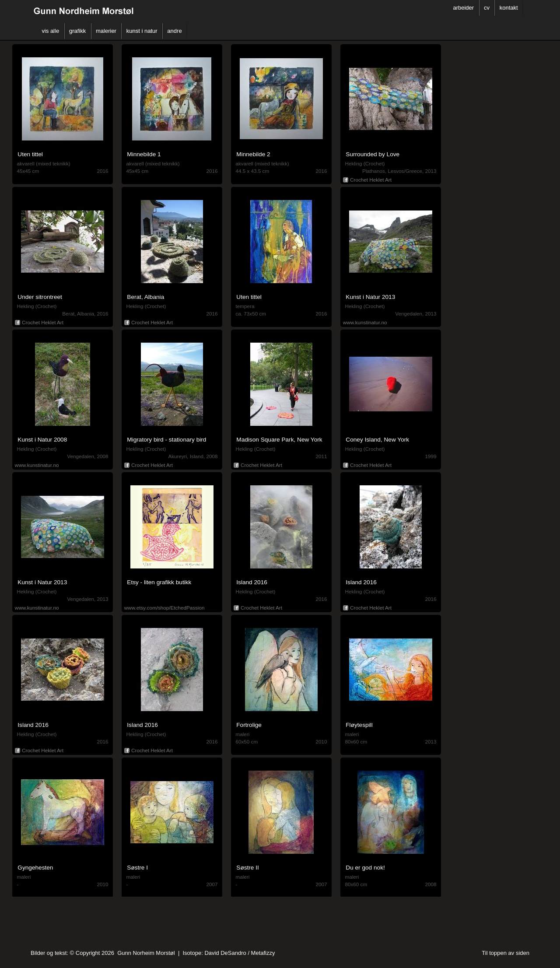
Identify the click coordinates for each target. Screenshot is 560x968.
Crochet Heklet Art (367, 179)
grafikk (77, 31)
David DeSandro (225, 953)
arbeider (463, 8)
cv (487, 8)
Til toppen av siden (506, 953)
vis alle (50, 31)
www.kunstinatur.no (365, 322)
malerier (106, 31)
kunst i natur (142, 31)
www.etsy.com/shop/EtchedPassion (164, 608)
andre (174, 31)
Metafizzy (263, 953)
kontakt (509, 8)
